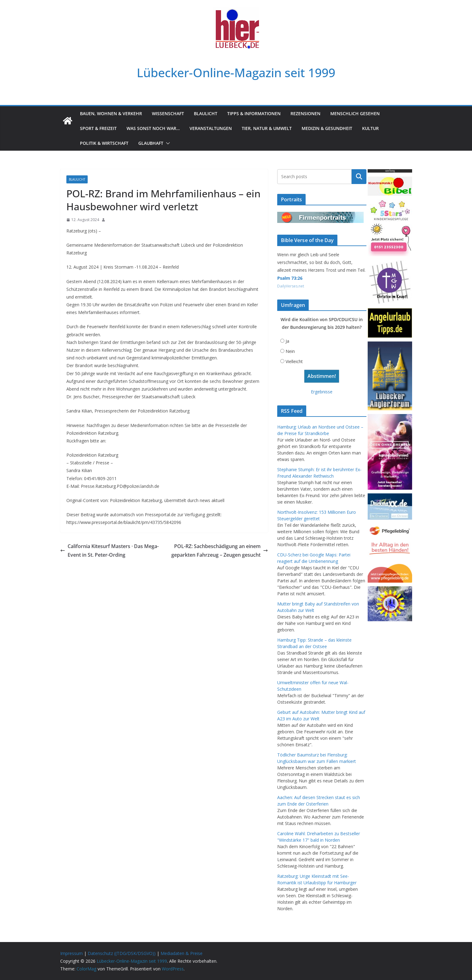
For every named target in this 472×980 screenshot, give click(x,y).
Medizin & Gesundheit (327, 128)
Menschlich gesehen (355, 113)
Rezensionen (305, 113)
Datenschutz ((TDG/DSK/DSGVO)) (122, 953)
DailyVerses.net (291, 286)
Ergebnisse (322, 392)
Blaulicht (206, 113)
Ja (287, 341)
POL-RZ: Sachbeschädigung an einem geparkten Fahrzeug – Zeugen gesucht (220, 551)
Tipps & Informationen (254, 113)
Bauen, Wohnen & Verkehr (111, 113)
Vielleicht (294, 361)
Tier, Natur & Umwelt (267, 128)
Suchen (359, 177)
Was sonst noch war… (153, 128)
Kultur (370, 128)
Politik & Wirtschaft (104, 143)
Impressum (71, 953)
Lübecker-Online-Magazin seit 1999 (236, 73)
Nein (290, 351)
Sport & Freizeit (98, 128)
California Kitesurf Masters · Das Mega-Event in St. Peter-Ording (109, 551)
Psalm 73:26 (290, 278)
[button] (167, 143)
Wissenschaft (168, 113)
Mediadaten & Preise (182, 953)
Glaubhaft (151, 143)
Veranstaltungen (211, 128)
